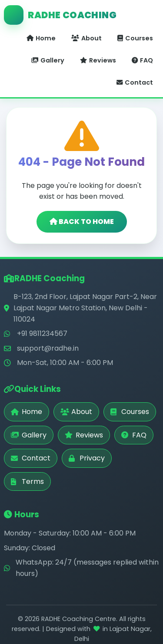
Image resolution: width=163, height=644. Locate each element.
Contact (135, 82)
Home (41, 38)
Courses (135, 38)
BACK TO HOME (82, 222)
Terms (27, 481)
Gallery (48, 60)
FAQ (142, 60)
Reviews (98, 60)
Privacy (87, 458)
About (86, 38)
